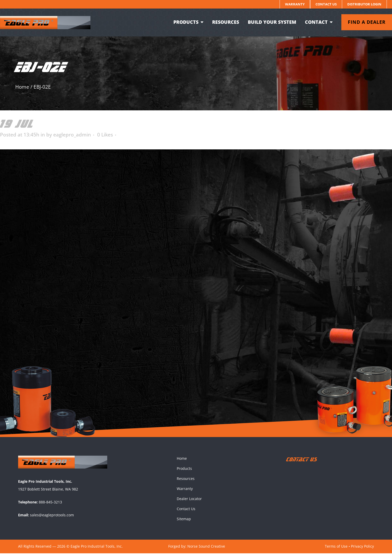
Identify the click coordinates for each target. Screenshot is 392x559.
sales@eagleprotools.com (52, 521)
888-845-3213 (50, 508)
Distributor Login (364, 4)
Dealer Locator (189, 504)
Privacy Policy (362, 552)
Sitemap (184, 524)
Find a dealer (362, 22)
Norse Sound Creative (206, 552)
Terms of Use (336, 552)
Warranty (295, 4)
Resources (186, 484)
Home (22, 87)
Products (184, 474)
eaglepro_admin (72, 135)
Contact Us (326, 4)
